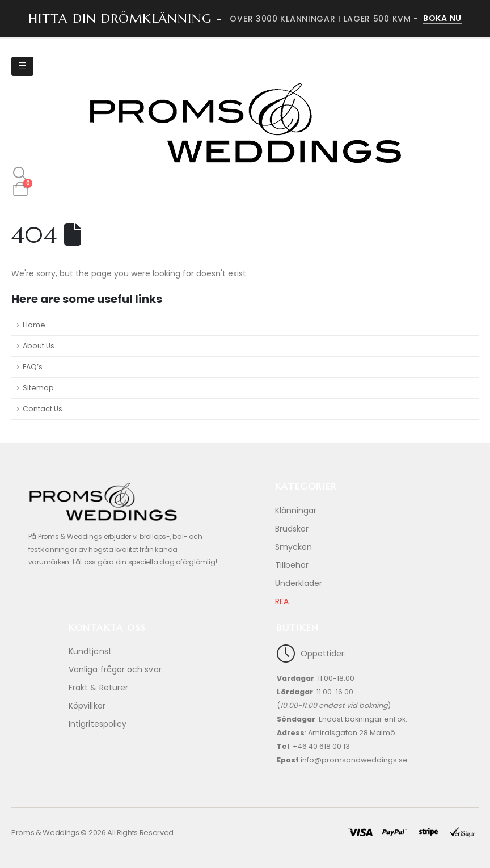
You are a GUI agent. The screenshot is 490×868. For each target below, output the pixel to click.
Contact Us (43, 409)
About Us (39, 346)
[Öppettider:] (349, 711)
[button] (20, 174)
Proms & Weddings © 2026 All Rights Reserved (92, 833)
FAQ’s (33, 367)
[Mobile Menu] (22, 66)
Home (34, 325)
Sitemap (38, 388)
